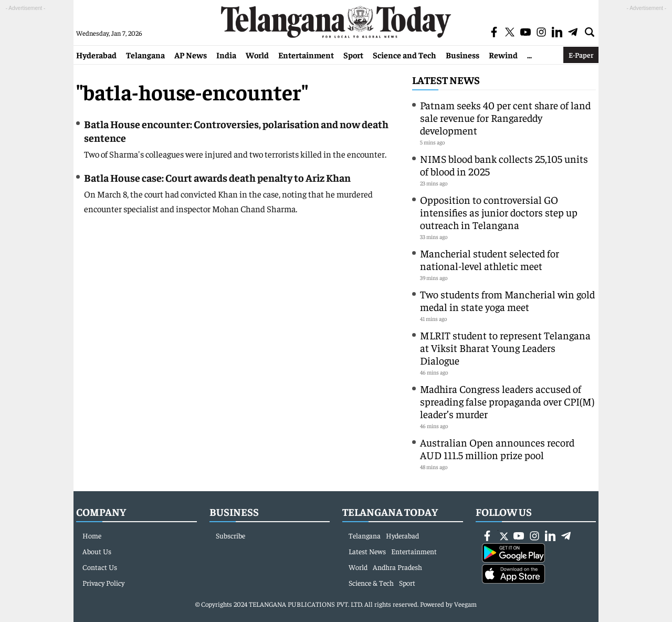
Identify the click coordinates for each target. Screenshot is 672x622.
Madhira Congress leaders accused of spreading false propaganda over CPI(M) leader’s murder (507, 401)
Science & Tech (371, 583)
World (257, 55)
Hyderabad (96, 55)
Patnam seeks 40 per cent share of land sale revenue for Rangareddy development (505, 117)
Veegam (465, 604)
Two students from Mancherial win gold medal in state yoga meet (507, 300)
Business (463, 55)
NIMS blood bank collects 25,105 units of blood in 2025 (504, 165)
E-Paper (581, 55)
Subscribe (230, 535)
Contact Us (100, 567)
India (226, 55)
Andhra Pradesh (397, 567)
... (529, 55)
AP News (191, 55)
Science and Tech (405, 55)
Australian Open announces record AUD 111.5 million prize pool (497, 448)
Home (92, 535)
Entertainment (306, 55)
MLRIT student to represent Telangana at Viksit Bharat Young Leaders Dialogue (505, 348)
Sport (353, 55)
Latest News (446, 80)
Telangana (145, 55)
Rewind (503, 55)
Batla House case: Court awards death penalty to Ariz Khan (217, 177)
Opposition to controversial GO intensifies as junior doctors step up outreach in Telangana (499, 212)
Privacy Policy (103, 583)
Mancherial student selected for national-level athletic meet (490, 259)
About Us (97, 551)
